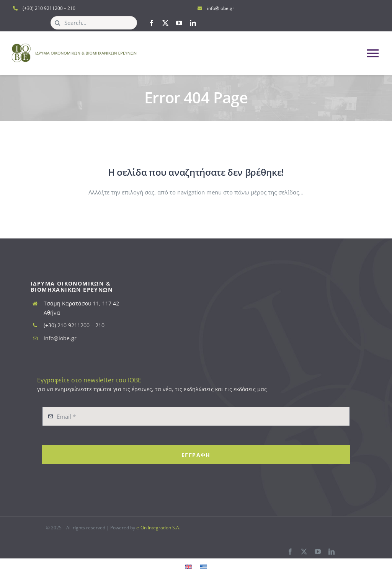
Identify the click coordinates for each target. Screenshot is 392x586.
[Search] (57, 23)
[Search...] (94, 23)
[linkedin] (193, 23)
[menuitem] (189, 566)
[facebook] (152, 23)
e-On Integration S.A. (158, 528)
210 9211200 (49, 8)
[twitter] (165, 23)
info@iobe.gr (221, 8)
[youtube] (179, 23)
